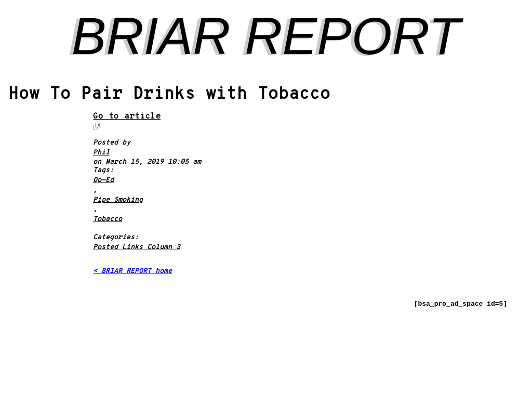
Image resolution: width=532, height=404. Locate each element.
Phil (101, 153)
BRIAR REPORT (266, 36)
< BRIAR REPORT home (132, 272)
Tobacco (108, 220)
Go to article (127, 117)
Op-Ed (103, 181)
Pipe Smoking (118, 200)
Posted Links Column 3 (137, 248)
